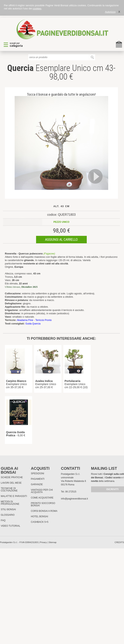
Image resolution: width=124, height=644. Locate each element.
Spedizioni (37, 473)
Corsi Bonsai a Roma (44, 511)
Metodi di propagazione (10, 503)
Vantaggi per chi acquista (42, 491)
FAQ (3, 520)
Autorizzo (110, 12)
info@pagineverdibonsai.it (74, 499)
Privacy (43, 542)
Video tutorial (11, 526)
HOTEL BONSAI (39, 516)
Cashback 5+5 (40, 522)
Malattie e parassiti (14, 496)
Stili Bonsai (8, 509)
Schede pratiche (12, 477)
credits (119, 542)
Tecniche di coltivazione (9, 490)
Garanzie (37, 484)
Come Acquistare (42, 498)
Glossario (8, 515)
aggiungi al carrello (61, 239)
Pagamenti (38, 479)
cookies (37, 9)
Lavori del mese (11, 483)
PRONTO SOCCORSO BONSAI (43, 504)
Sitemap (52, 542)
